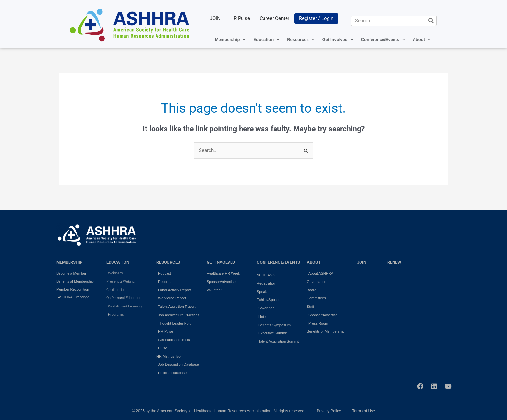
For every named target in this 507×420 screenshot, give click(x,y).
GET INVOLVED (221, 262)
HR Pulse (240, 18)
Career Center (275, 18)
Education (266, 40)
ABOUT (314, 262)
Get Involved (338, 40)
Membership (230, 40)
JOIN (215, 18)
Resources (301, 40)
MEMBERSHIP (69, 262)
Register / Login (316, 18)
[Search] (431, 21)
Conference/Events (383, 40)
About (422, 40)
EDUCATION (118, 262)
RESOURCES (168, 262)
